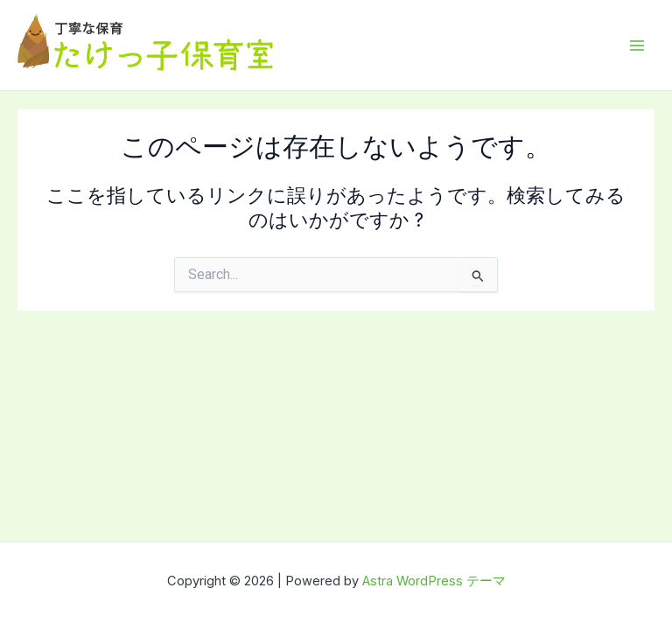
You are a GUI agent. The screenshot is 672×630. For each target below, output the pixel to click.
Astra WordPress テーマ (434, 581)
